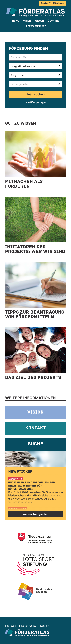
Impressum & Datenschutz (21, 626)
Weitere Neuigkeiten (35, 514)
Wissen (39, 21)
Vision (27, 21)
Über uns (53, 21)
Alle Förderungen (35, 102)
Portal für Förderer (52, 3)
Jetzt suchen (35, 94)
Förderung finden (35, 26)
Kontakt (45, 626)
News (16, 21)
